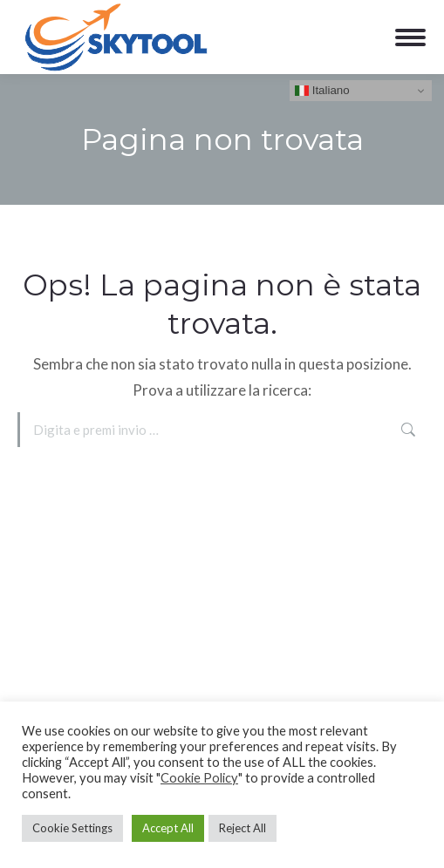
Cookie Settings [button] (72, 828)
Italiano (322, 91)
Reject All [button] (242, 828)
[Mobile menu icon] (410, 37)
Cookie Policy (199, 778)
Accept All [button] (168, 828)
